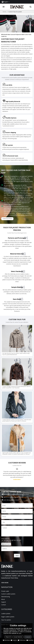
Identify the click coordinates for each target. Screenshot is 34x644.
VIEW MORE (5, 583)
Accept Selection (18, 637)
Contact (4, 605)
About (3, 599)
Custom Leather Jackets (8, 594)
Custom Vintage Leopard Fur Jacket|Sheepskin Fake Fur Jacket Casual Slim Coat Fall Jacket (17, 387)
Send (17, 556)
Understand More (7, 219)
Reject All (8, 637)
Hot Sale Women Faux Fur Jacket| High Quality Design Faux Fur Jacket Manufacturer (16, 354)
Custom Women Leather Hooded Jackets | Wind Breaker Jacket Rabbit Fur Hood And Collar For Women (17, 420)
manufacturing (6, 597)
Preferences (22, 640)
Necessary (6, 640)
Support (4, 602)
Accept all (28, 637)
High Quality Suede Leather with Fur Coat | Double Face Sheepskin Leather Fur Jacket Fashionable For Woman (17, 453)
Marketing (30, 640)
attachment (6, 544)
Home (4, 12)
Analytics (14, 640)
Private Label (5, 591)
